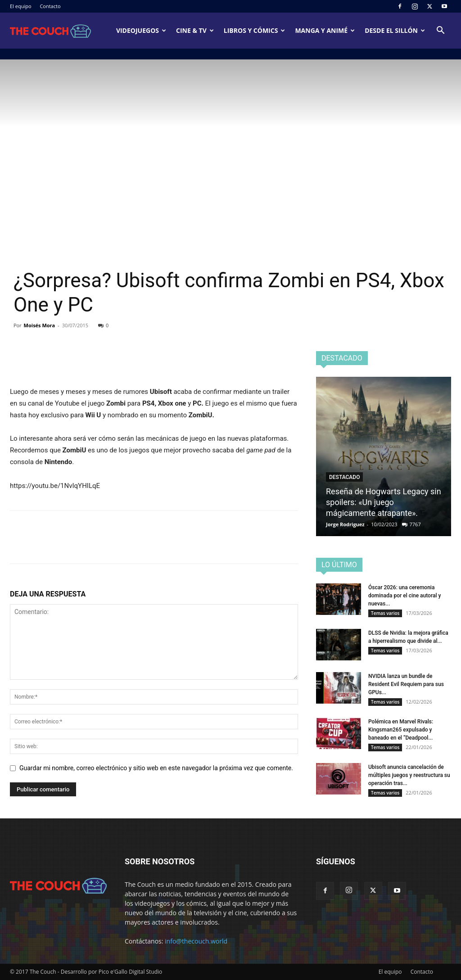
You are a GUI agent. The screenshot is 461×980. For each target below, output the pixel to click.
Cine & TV (195, 30)
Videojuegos (141, 30)
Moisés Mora (40, 325)
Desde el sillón (395, 30)
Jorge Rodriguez (345, 524)
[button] (440, 31)
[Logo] (50, 31)
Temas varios (385, 613)
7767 (415, 524)
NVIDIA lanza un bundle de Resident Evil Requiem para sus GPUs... (406, 684)
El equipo (21, 6)
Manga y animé (325, 30)
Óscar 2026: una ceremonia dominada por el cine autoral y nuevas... (405, 596)
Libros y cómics (255, 30)
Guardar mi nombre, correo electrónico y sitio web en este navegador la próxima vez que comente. (156, 768)
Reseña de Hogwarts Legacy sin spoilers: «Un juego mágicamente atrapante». (384, 502)
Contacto (50, 6)
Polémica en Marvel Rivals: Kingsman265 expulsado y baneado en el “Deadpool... (401, 730)
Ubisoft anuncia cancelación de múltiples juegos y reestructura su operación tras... (409, 775)
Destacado (344, 477)
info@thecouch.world (196, 941)
